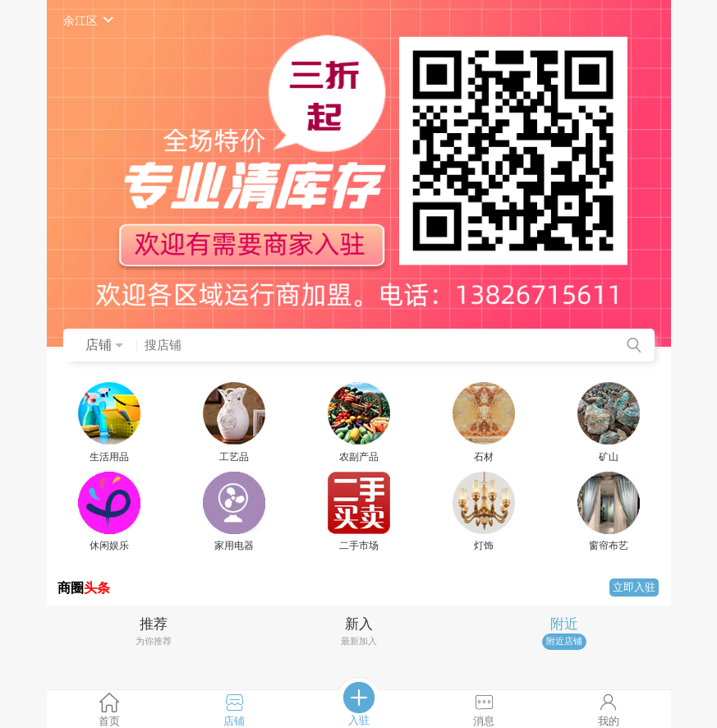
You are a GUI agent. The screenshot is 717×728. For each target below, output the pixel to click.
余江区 (90, 21)
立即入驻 (634, 587)
